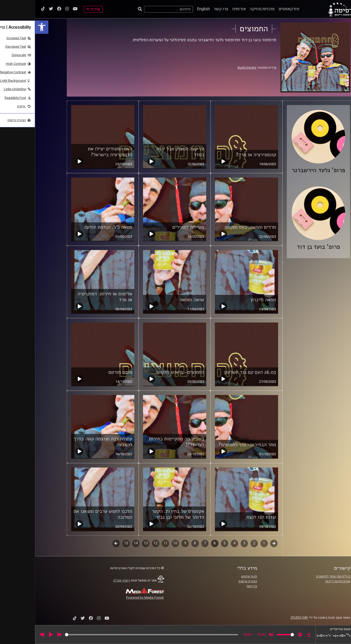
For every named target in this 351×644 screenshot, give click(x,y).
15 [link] (91, 543)
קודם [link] (239, 543)
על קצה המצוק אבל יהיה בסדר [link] (145, 152)
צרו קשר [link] (186, 9)
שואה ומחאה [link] (157, 300)
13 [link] (111, 543)
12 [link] (120, 543)
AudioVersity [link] (212, 68)
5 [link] (190, 543)
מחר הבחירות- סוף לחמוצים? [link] (212, 445)
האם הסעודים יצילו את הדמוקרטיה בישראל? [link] (75, 152)
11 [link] (130, 543)
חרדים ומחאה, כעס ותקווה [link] (215, 227)
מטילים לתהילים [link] (153, 227)
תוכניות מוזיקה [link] (227, 9)
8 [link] (160, 543)
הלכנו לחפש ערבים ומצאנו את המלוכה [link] (68, 514)
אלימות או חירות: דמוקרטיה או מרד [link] (70, 297)
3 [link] (209, 543)
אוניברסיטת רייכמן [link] (303, 581)
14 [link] (101, 543)
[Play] (16, 635)
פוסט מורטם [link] (85, 372)
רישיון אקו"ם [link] (87, 580)
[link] (7, 27)
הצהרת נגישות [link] (213, 581)
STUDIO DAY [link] (264, 618)
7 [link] (170, 543)
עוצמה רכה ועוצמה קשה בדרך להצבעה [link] (68, 442)
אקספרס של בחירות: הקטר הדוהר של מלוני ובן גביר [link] (143, 514)
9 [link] (150, 543)
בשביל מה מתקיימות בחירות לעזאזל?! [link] (141, 442)
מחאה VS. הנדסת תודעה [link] (73, 227)
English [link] (168, 9)
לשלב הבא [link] (81, 544)
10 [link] (140, 543)
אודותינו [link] (204, 9)
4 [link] (200, 543)
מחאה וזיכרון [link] (228, 300)
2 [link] (219, 543)
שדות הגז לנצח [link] (226, 517)
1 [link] (229, 543)
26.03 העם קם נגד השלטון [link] (215, 372)
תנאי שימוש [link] (214, 576)
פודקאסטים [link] (254, 9)
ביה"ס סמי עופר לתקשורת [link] (298, 576)
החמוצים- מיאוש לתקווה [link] (145, 372)
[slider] (117, 635)
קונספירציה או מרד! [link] (221, 155)
